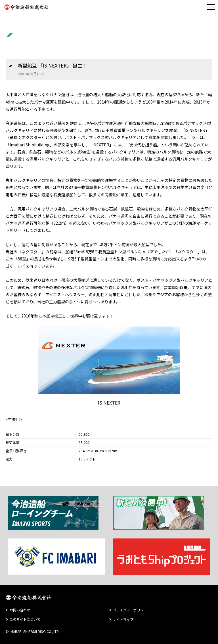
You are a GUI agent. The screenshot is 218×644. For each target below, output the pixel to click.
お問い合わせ (20, 610)
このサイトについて (25, 619)
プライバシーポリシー (130, 610)
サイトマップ (123, 619)
